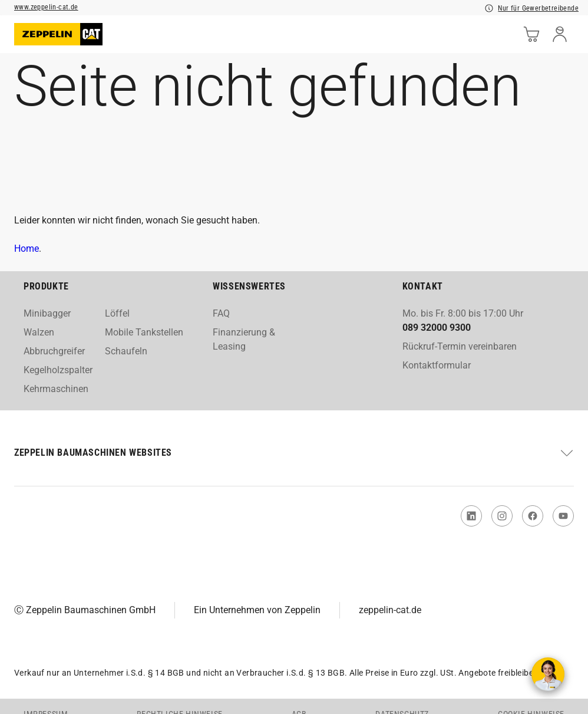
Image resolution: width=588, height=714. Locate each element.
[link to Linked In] (471, 516)
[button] (294, 453)
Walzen (39, 332)
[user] (560, 34)
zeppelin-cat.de (390, 610)
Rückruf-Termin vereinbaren (460, 346)
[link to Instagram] (502, 516)
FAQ (221, 313)
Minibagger (47, 313)
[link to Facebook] (533, 516)
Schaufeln (126, 351)
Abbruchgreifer (54, 351)
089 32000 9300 (437, 328)
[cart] (531, 34)
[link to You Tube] (563, 516)
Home (27, 249)
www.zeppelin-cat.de (46, 7)
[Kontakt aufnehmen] (548, 674)
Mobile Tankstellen (144, 332)
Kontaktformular (437, 365)
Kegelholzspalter (58, 370)
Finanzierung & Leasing (244, 339)
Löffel (117, 313)
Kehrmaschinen (56, 389)
